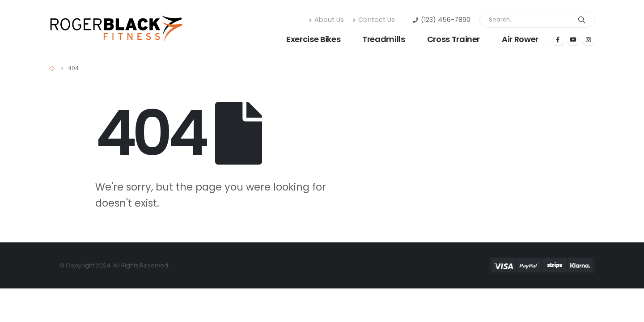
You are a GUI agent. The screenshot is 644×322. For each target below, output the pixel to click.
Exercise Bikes (313, 39)
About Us (326, 20)
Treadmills (384, 39)
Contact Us (374, 20)
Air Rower (520, 39)
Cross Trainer (453, 39)
